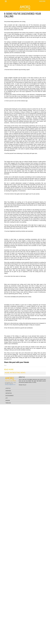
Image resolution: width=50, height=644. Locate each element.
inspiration (9, 633)
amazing (8, 640)
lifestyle (8, 628)
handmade (8, 630)
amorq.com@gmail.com (10, 624)
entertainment (10, 635)
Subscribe (42, 1)
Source (5, 605)
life (7, 638)
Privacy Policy (22, 624)
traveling (8, 642)
